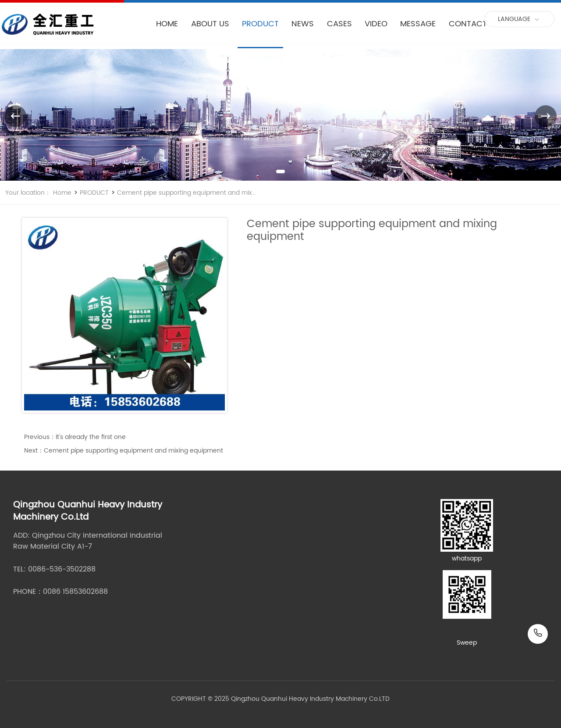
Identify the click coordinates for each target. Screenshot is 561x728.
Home (62, 193)
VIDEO (376, 24)
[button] (280, 171)
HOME (167, 24)
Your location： (28, 193)
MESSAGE (418, 24)
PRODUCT (260, 24)
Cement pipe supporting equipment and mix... (186, 193)
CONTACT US (474, 24)
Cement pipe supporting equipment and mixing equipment (133, 451)
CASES (339, 24)
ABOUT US (210, 24)
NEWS (303, 24)
